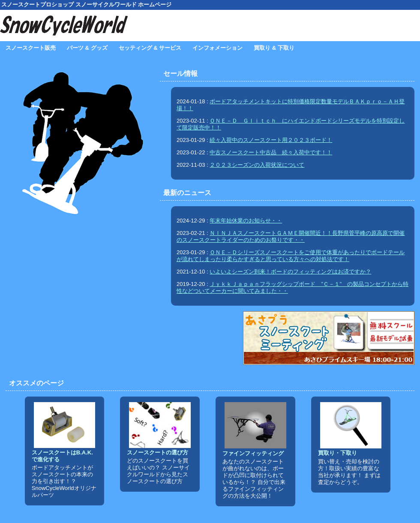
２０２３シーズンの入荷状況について (257, 165)
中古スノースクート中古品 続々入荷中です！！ (271, 152)
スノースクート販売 (31, 48)
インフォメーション (217, 48)
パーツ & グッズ (87, 48)
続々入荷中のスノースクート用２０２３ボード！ (271, 140)
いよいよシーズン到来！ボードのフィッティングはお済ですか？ (290, 272)
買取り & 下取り (274, 48)
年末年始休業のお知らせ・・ (246, 221)
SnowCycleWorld (64, 26)
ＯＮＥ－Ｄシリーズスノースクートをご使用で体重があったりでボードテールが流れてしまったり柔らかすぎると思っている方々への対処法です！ (291, 256)
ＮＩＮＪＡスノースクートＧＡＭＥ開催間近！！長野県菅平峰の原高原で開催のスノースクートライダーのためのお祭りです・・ (291, 236)
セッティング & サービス (150, 48)
